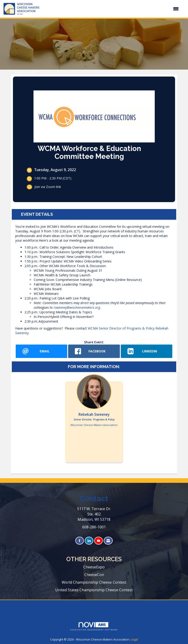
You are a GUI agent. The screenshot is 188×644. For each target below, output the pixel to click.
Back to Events (24, 72)
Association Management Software (94, 626)
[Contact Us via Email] (108, 541)
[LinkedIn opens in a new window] (147, 351)
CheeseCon (94, 575)
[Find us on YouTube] (99, 541)
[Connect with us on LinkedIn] (89, 541)
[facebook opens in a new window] (94, 351)
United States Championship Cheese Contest (94, 590)
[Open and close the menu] (111, 9)
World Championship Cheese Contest (94, 582)
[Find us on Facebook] (80, 541)
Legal (134, 639)
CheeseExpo (94, 567)
